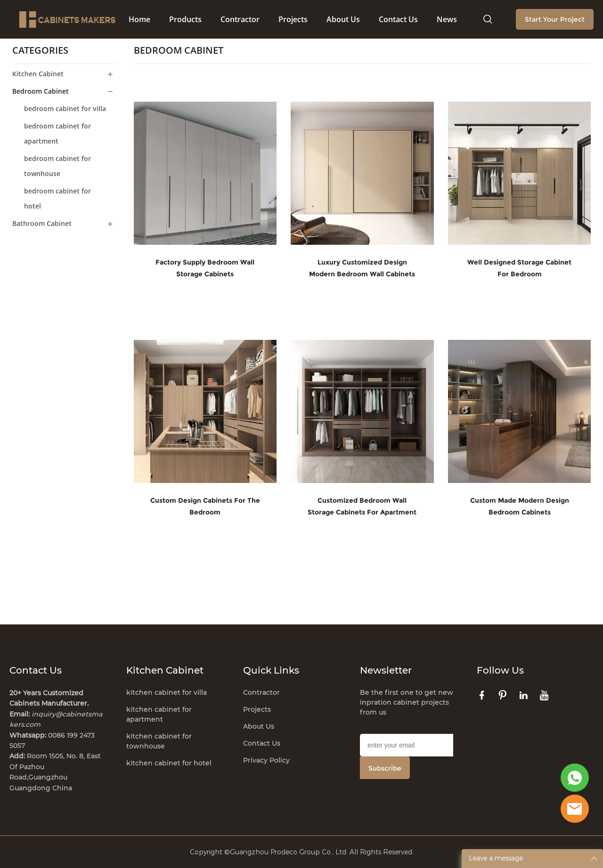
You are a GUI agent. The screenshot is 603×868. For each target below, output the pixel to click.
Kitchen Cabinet (38, 73)
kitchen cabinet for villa (167, 692)
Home (139, 19)
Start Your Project (555, 19)
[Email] (407, 745)
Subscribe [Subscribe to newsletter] (385, 768)
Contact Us (398, 19)
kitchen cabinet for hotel (169, 763)
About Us (343, 19)
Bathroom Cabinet (42, 223)
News (447, 19)
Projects (293, 19)
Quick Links (271, 670)
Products (185, 19)
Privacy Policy (266, 760)
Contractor (240, 19)
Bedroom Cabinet (41, 91)
